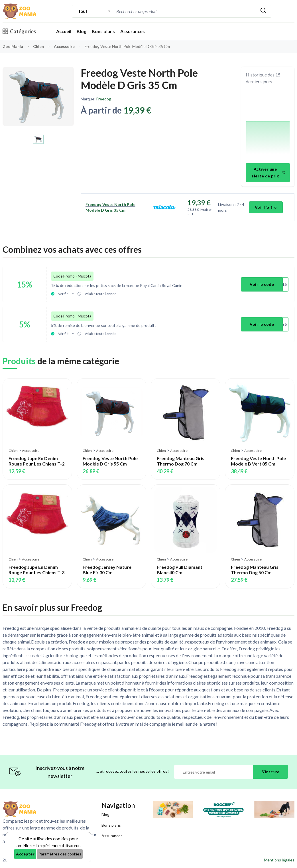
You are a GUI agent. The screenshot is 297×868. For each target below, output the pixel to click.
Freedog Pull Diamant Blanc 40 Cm (180, 570)
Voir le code (262, 284)
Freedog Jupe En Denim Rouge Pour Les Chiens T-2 (36, 461)
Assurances (133, 31)
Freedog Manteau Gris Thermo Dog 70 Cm (181, 461)
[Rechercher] (263, 11)
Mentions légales (279, 860)
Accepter (25, 854)
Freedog (104, 99)
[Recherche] (163, 11)
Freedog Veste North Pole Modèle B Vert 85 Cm (258, 461)
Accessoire (65, 46)
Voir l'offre (266, 207)
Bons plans (103, 31)
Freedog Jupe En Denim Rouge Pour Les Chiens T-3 (36, 570)
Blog (82, 31)
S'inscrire (270, 772)
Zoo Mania (13, 46)
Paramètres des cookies (60, 854)
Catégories (19, 31)
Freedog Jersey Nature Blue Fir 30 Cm (107, 570)
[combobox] (94, 11)
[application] (268, 125)
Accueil (64, 31)
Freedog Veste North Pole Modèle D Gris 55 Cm (110, 461)
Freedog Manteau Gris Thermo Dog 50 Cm (255, 570)
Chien (39, 46)
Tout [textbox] (83, 11)
